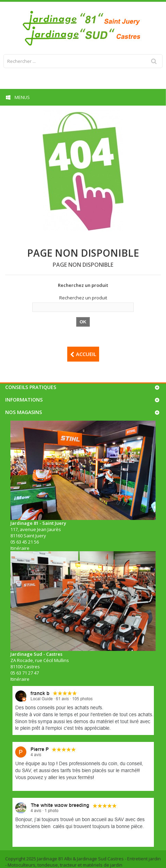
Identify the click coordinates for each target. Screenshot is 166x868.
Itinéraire (20, 548)
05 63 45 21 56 (25, 542)
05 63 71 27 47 (25, 673)
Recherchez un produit (83, 298)
